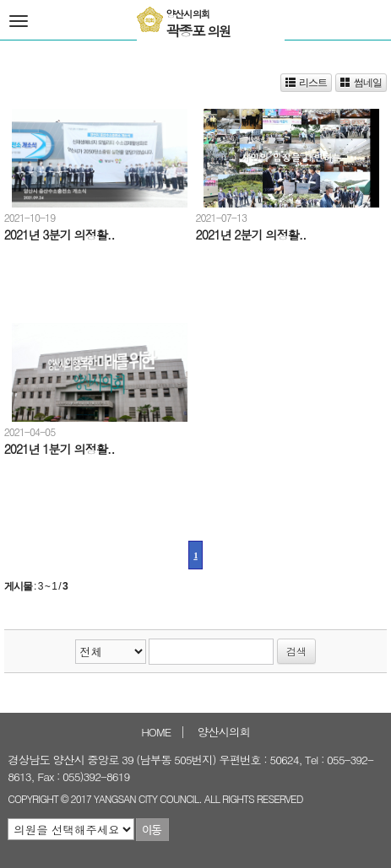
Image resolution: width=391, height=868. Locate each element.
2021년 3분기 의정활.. (60, 235)
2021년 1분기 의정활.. (60, 449)
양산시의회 (224, 732)
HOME (156, 732)
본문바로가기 (0, 0)
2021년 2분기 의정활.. (250, 235)
